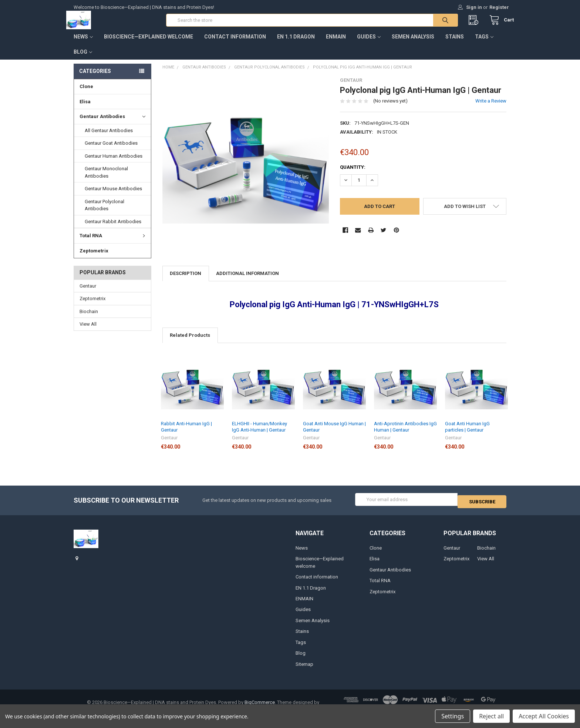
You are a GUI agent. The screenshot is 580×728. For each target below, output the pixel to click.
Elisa (85, 109)
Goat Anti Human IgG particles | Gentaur (467, 434)
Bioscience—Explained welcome (149, 44)
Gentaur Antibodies (112, 124)
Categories (95, 78)
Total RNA (113, 243)
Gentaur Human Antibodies (114, 163)
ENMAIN (336, 44)
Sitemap (304, 669)
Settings (453, 716)
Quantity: (353, 174)
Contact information (235, 44)
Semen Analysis (413, 44)
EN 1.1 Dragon (296, 44)
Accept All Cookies (544, 716)
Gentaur (88, 293)
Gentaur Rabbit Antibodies (113, 229)
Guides (369, 44)
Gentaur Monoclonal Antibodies (106, 180)
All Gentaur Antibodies (109, 138)
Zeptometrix (94, 258)
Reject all (491, 716)
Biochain (89, 319)
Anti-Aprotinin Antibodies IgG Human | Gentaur (405, 434)
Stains (455, 44)
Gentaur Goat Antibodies (111, 150)
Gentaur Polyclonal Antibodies (104, 213)
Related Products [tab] (190, 343)
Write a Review (491, 108)
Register (499, 7)
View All (88, 331)
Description (186, 281)
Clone (86, 94)
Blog (83, 59)
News (83, 44)
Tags (484, 44)
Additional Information (247, 281)
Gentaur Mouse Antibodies (113, 196)
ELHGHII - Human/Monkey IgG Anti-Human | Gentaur (259, 434)
